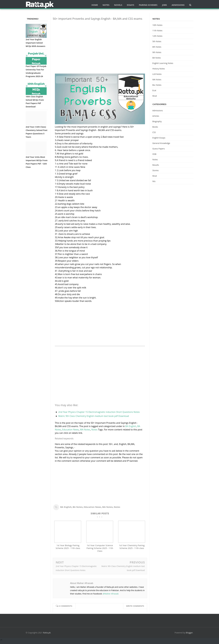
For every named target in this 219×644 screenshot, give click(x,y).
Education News (70, 430)
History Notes (159, 69)
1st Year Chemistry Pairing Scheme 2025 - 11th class (132, 549)
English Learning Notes (163, 63)
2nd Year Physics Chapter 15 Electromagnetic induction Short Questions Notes (99, 412)
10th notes (157, 25)
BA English (131, 426)
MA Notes (85, 430)
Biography (157, 121)
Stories (156, 170)
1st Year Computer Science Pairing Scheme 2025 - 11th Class (100, 551)
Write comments (135, 609)
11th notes (157, 31)
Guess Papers (159, 149)
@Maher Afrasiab (111, 596)
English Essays (159, 138)
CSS (154, 132)
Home (95, 5)
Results (156, 165)
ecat (154, 90)
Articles (156, 116)
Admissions (158, 110)
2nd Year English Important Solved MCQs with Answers (35, 43)
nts (154, 181)
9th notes (157, 52)
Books (155, 127)
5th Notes (157, 41)
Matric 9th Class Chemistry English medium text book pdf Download (94, 416)
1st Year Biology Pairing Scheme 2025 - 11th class (68, 549)
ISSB (154, 154)
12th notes (157, 36)
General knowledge (161, 143)
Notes (94, 430)
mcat (155, 96)
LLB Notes (157, 74)
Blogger (189, 635)
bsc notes (157, 85)
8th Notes (157, 47)
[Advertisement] (100, 42)
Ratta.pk (47, 635)
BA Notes (78, 507)
